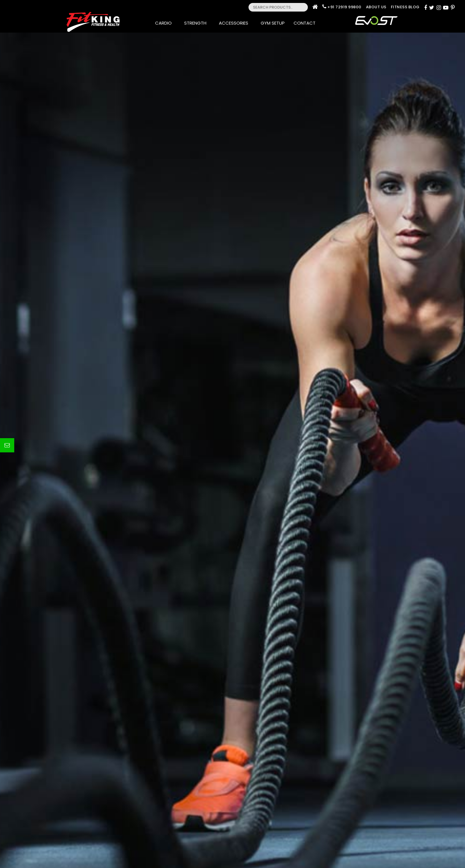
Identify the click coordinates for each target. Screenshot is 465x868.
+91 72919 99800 (344, 7)
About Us (376, 7)
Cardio (165, 23)
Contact (306, 23)
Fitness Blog (405, 7)
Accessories (235, 23)
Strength (197, 23)
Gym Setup (273, 23)
